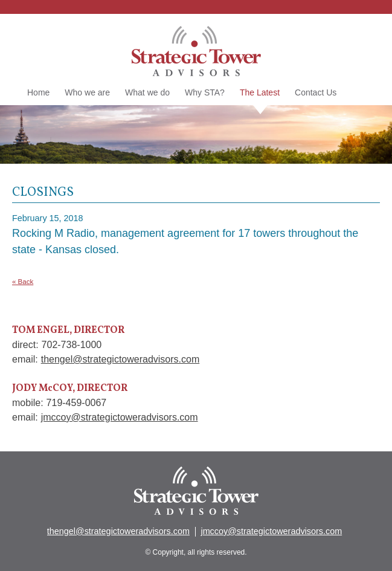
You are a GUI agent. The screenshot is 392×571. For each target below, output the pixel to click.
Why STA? (205, 92)
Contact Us (316, 92)
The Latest (260, 93)
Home (38, 92)
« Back (23, 282)
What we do (147, 92)
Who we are (87, 92)
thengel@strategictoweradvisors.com (120, 359)
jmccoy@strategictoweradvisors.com (120, 417)
